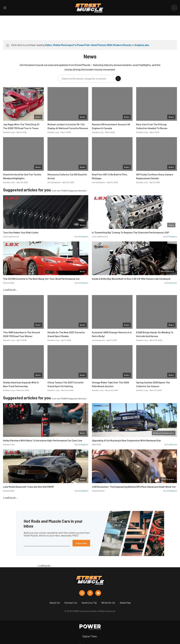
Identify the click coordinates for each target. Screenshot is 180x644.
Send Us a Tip (89, 603)
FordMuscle (172, 444)
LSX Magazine (83, 236)
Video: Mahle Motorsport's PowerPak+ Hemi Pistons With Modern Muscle (88, 45)
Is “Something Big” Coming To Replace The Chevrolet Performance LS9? (131, 232)
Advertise (125, 603)
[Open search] (174, 8)
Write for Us (108, 603)
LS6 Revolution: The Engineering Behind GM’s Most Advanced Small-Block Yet (134, 487)
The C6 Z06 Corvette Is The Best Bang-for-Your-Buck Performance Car (41, 279)
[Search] (118, 79)
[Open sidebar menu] (5, 8)
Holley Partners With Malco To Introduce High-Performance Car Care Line (43, 440)
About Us (55, 603)
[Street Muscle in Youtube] (98, 593)
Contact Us (71, 603)
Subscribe (81, 543)
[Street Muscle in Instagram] (82, 593)
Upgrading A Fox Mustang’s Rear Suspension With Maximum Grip (126, 440)
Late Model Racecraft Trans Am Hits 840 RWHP (28, 487)
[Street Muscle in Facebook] (90, 593)
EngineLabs (142, 45)
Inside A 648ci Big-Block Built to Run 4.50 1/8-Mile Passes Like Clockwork (131, 279)
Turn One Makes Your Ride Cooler (21, 232)
